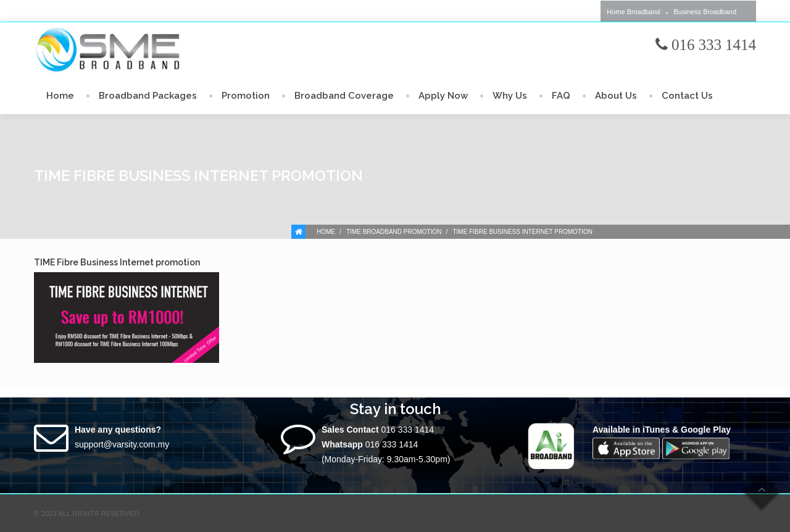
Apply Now (443, 96)
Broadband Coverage (344, 96)
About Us (616, 96)
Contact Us (687, 96)
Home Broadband (633, 12)
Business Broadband (705, 12)
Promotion (246, 96)
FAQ (561, 96)
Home (60, 96)
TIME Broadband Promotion (394, 232)
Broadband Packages (148, 96)
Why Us (510, 96)
